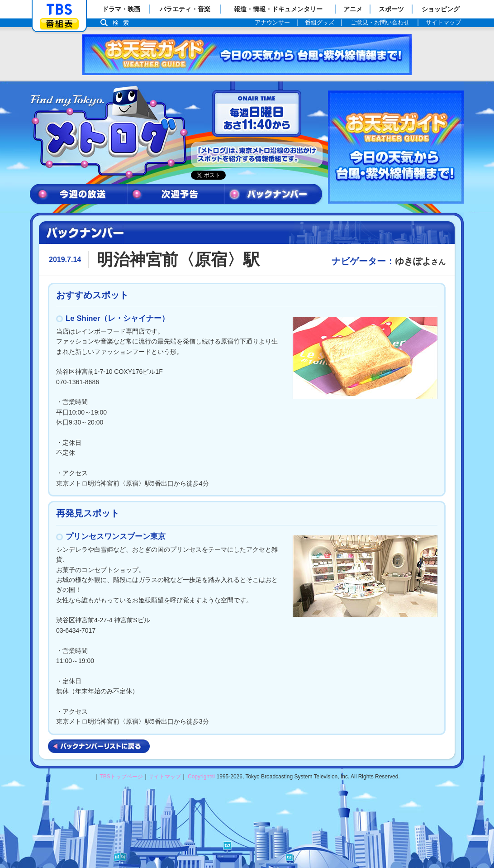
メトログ (108, 132)
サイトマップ (165, 777)
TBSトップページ (121, 777)
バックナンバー (274, 194)
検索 (123, 23)
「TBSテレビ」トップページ (59, 10)
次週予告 (176, 194)
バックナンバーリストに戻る (99, 746)
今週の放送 (78, 194)
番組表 (59, 24)
